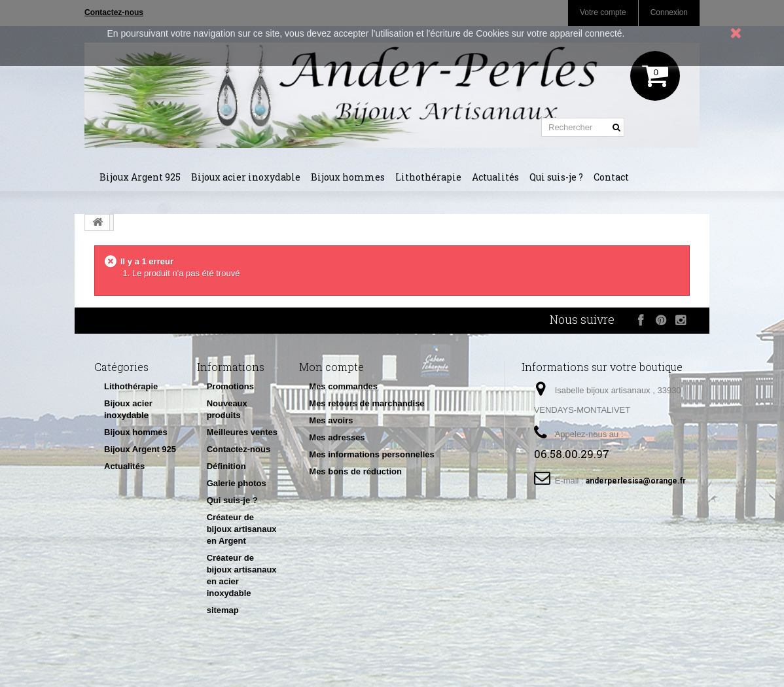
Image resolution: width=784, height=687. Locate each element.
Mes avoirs (331, 420)
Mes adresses (337, 437)
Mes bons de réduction (355, 471)
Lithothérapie (428, 177)
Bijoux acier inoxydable (246, 177)
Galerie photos (237, 483)
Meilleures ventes (242, 432)
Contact (611, 177)
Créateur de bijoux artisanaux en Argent (242, 529)
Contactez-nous (239, 449)
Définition (226, 466)
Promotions (230, 386)
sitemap (223, 610)
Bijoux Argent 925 (140, 177)
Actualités (495, 177)
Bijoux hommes (348, 177)
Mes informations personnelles (371, 454)
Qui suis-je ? (556, 177)
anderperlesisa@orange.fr (636, 481)
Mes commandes (343, 386)
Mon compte (331, 367)
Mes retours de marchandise (366, 403)
